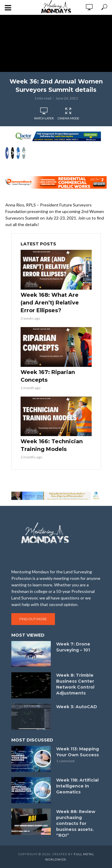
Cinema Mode (68, 114)
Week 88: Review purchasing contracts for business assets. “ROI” (76, 823)
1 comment (65, 761)
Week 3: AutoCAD (77, 707)
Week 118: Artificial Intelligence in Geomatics (77, 786)
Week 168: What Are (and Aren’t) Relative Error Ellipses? (50, 303)
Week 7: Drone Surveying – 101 (73, 647)
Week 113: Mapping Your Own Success (78, 752)
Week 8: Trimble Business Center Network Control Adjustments (75, 684)
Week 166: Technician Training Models (52, 445)
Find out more (33, 619)
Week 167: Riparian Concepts (48, 376)
